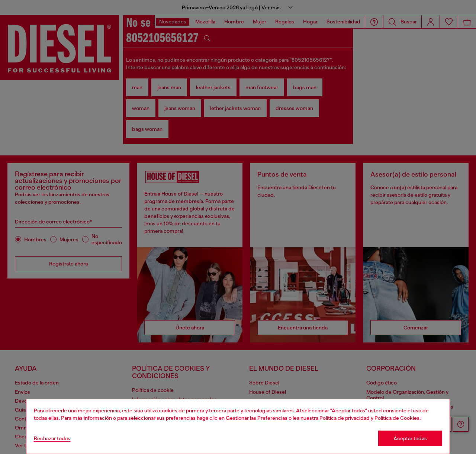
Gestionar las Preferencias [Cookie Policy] (257, 418)
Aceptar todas (410, 438)
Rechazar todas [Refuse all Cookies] (52, 438)
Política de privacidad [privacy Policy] (345, 418)
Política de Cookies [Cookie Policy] (397, 418)
